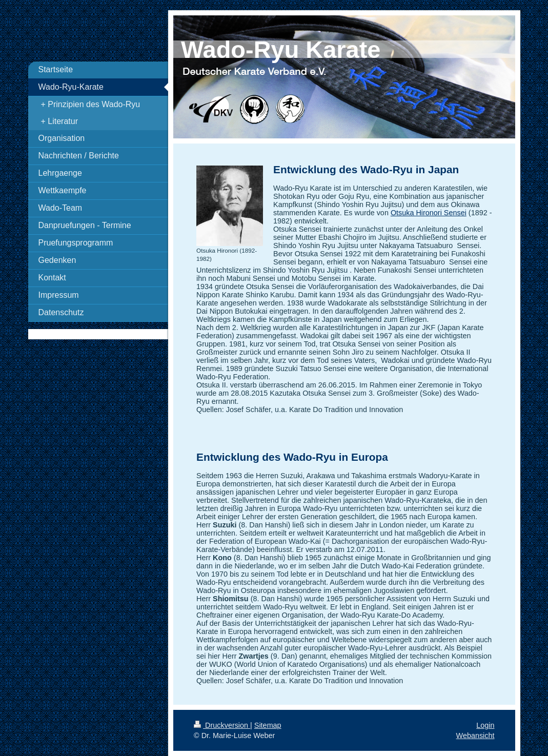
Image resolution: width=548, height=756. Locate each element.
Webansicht (475, 735)
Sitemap (268, 725)
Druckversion (222, 725)
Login (485, 725)
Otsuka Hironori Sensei (429, 213)
